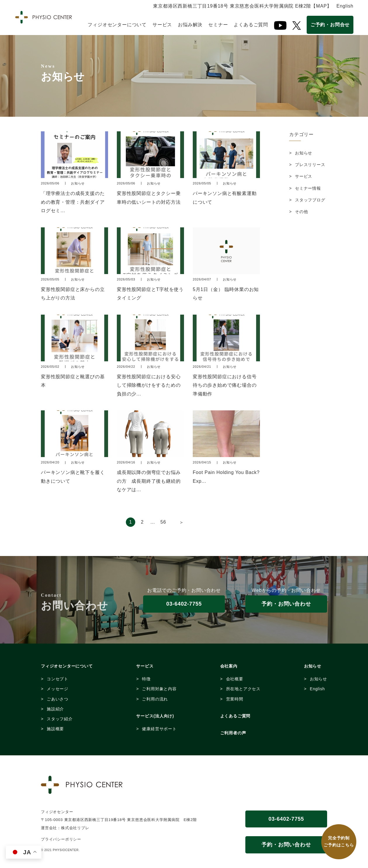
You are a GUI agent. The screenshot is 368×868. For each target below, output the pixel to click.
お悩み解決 (190, 25)
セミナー (218, 25)
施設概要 (55, 729)
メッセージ (58, 689)
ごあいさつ (58, 699)
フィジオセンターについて (117, 25)
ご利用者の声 (233, 733)
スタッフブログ (310, 200)
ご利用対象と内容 (159, 689)
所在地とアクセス (243, 689)
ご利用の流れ (155, 699)
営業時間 (235, 699)
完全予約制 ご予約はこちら (339, 842)
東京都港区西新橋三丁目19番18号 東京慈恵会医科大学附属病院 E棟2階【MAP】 (242, 6)
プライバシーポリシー (61, 839)
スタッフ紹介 (60, 719)
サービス (162, 25)
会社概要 (235, 679)
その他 (301, 212)
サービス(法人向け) (155, 716)
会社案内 (229, 666)
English (345, 6)
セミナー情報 (308, 188)
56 (163, 522)
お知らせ (304, 153)
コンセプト (58, 679)
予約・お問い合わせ (286, 604)
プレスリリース (310, 165)
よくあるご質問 (251, 25)
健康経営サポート (159, 729)
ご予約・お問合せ (330, 25)
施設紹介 (55, 709)
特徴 (146, 679)
